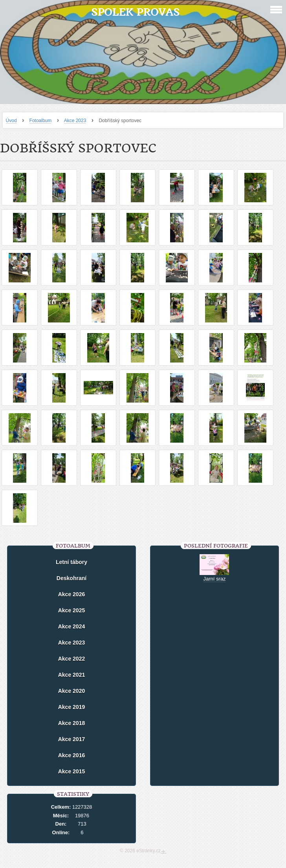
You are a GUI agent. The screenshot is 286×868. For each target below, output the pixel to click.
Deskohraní (71, 578)
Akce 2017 (72, 739)
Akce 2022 (72, 659)
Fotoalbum (41, 121)
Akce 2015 (72, 771)
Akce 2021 (72, 675)
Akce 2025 (72, 610)
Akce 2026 (72, 594)
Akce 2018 (72, 723)
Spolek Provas (135, 12)
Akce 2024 (72, 626)
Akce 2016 (72, 755)
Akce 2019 (72, 707)
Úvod (11, 121)
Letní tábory (71, 562)
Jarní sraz (214, 579)
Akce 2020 (72, 691)
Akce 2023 (75, 121)
